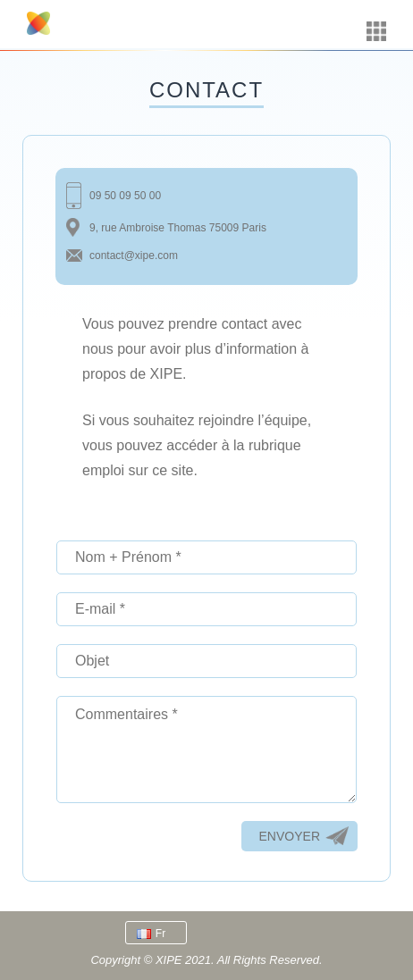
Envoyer (290, 836)
